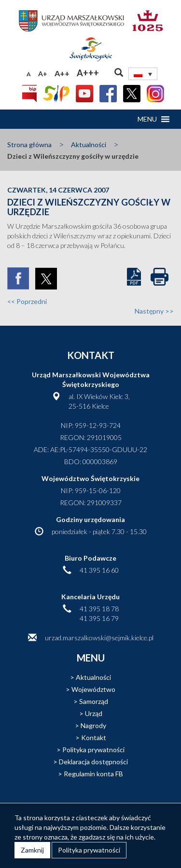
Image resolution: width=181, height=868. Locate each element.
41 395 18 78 (99, 609)
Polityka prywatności (93, 750)
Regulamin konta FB (93, 774)
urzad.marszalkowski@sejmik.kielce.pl (99, 638)
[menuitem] (143, 74)
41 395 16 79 (99, 618)
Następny (154, 311)
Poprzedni (27, 301)
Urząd (94, 713)
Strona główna (29, 145)
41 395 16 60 (99, 570)
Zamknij (32, 850)
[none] (143, 74)
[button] (147, 119)
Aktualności (89, 145)
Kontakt (94, 737)
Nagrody (93, 725)
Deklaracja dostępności (93, 762)
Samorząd (94, 701)
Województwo (93, 689)
